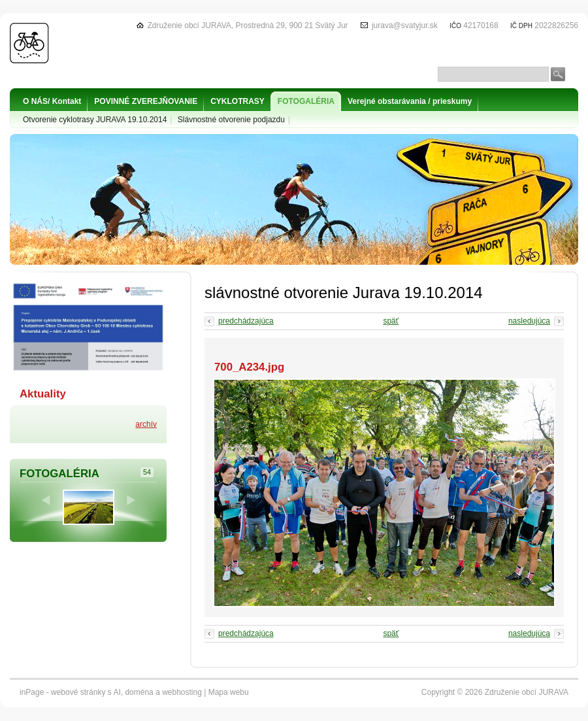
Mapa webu (229, 692)
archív (146, 424)
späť (391, 321)
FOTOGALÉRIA (306, 101)
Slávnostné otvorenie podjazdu (231, 120)
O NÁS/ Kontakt (52, 101)
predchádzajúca (246, 321)
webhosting (182, 692)
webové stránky (78, 692)
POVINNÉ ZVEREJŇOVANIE (146, 101)
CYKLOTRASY (237, 101)
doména (139, 692)
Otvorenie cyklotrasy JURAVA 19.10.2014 (95, 120)
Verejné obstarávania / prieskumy (410, 101)
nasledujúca (529, 321)
